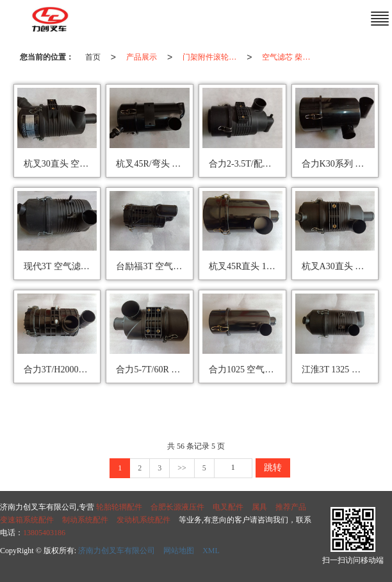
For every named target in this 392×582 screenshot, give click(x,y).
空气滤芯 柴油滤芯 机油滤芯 (291, 57)
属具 (259, 507)
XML (211, 551)
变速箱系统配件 (27, 520)
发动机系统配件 (143, 520)
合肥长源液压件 (177, 507)
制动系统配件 (85, 520)
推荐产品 (291, 507)
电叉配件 (228, 507)
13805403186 (44, 533)
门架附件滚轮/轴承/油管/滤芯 (212, 57)
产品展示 (142, 57)
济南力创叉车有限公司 (117, 551)
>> (182, 468)
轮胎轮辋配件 (119, 507)
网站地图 (179, 551)
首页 (93, 57)
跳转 (273, 468)
